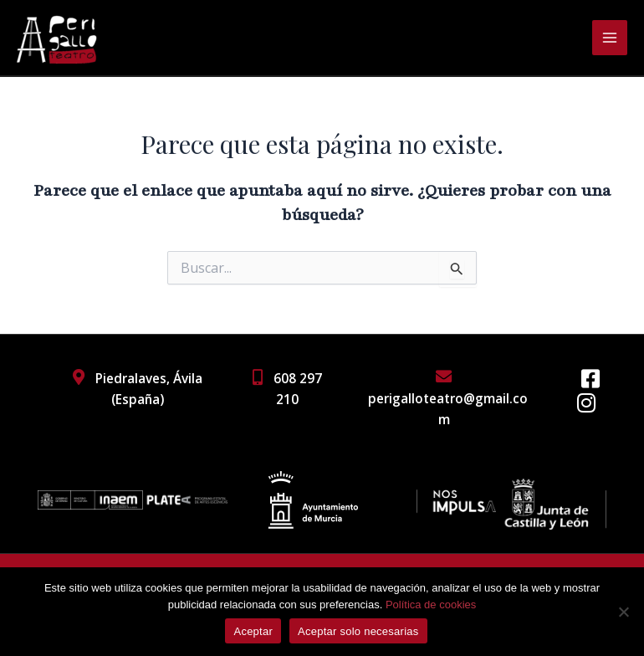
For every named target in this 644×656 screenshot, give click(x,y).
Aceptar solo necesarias (358, 631)
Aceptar (253, 631)
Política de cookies (431, 605)
